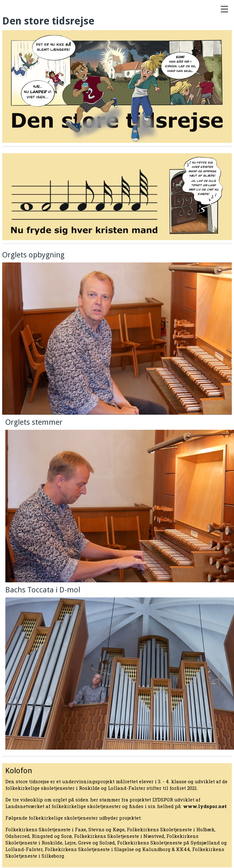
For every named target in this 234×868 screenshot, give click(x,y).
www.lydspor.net (205, 806)
